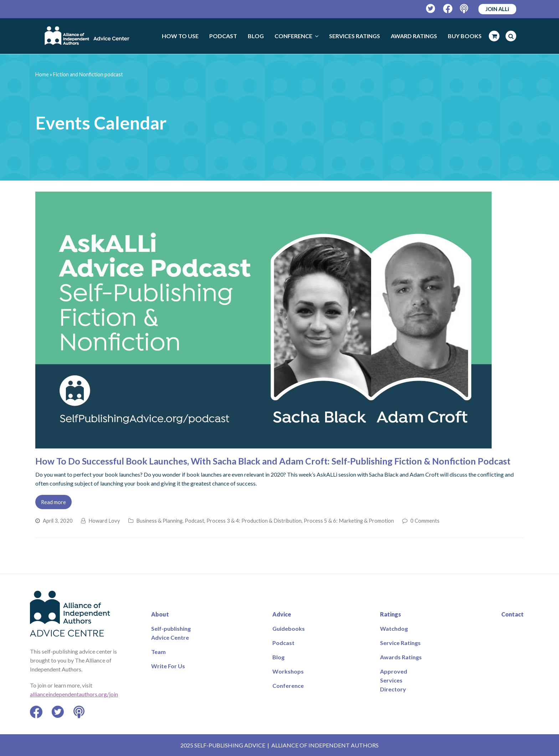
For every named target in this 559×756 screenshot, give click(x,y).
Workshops (288, 671)
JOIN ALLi (497, 9)
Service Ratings (400, 643)
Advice (282, 614)
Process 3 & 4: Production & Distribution (254, 521)
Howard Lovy (104, 521)
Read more (53, 502)
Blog (278, 657)
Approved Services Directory (394, 680)
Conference (288, 686)
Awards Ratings (401, 657)
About (160, 614)
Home (42, 74)
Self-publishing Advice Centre (171, 633)
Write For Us (168, 666)
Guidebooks (289, 628)
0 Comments (425, 521)
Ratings (391, 614)
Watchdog (394, 628)
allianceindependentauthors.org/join (74, 694)
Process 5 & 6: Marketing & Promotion (349, 521)
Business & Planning (159, 521)
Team (158, 652)
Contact (512, 614)
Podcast (194, 521)
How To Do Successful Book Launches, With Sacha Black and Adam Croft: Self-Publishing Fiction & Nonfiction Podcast (273, 461)
